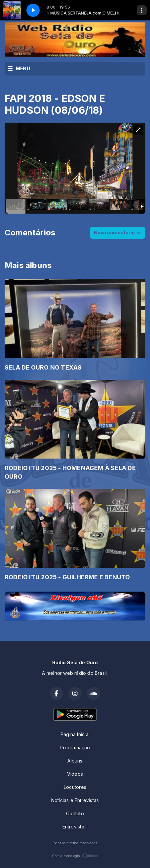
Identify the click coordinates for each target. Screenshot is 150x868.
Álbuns (75, 761)
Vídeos (75, 774)
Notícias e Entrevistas (75, 800)
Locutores (75, 787)
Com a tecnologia (75, 856)
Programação (75, 748)
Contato (75, 813)
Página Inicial (75, 734)
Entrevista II (75, 827)
